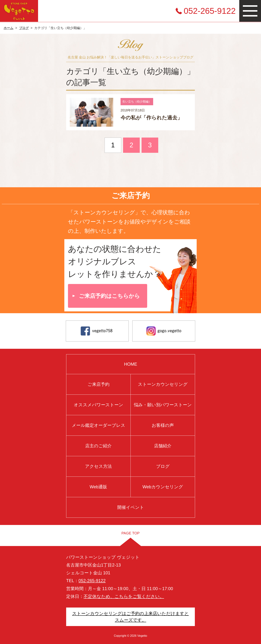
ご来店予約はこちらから (109, 296)
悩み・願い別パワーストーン (163, 405)
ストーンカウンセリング (163, 384)
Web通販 (98, 487)
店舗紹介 (163, 446)
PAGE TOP (130, 533)
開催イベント (130, 507)
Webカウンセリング (163, 487)
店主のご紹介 (98, 446)
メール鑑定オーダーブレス (98, 425)
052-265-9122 (210, 11)
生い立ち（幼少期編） (137, 102)
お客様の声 (163, 425)
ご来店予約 (98, 384)
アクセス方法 (98, 466)
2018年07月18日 (133, 110)
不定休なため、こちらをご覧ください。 (124, 596)
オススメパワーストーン (98, 405)
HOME (130, 364)
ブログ (24, 28)
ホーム (9, 28)
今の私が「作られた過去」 (151, 118)
